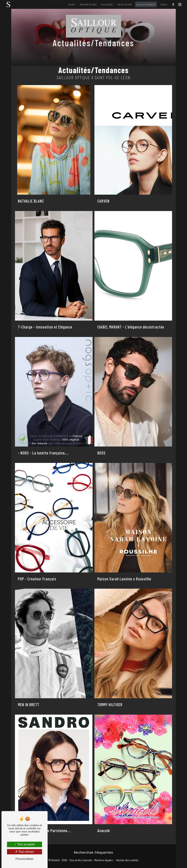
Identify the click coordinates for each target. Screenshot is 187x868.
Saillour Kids (107, 4)
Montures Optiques (88, 4)
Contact (164, 4)
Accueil (72, 4)
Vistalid (55, 860)
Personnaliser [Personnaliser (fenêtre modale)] (25, 859)
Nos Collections (125, 4)
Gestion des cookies (128, 860)
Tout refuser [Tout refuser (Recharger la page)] (25, 852)
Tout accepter (24, 844)
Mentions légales (104, 860)
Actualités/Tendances (146, 4)
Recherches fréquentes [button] (93, 853)
